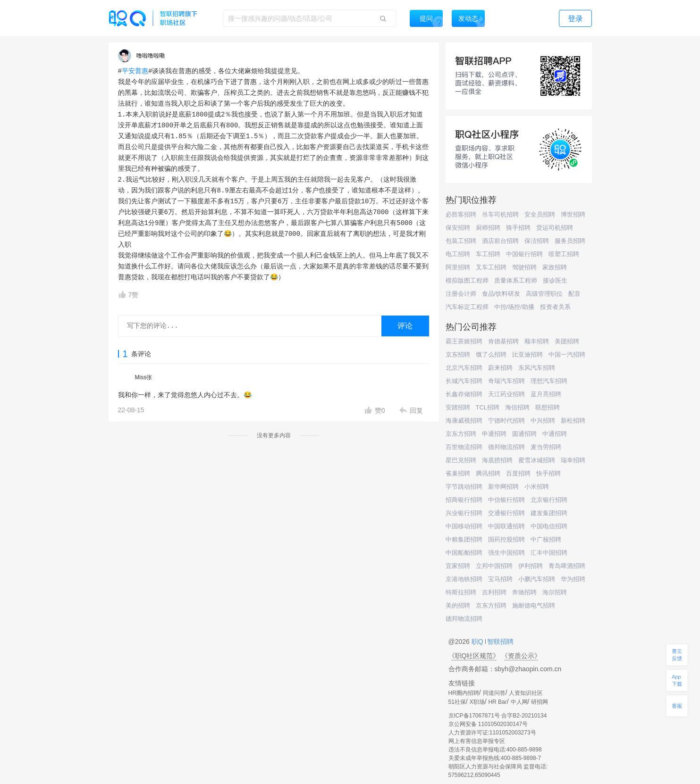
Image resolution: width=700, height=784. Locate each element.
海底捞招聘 (497, 460)
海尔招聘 (555, 592)
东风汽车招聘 (537, 368)
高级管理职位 (544, 294)
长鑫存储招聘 (464, 394)
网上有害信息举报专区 (477, 741)
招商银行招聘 (464, 500)
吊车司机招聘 (500, 214)
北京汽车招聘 (464, 368)
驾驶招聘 (524, 267)
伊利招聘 (531, 566)
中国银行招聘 (524, 254)
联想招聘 (548, 407)
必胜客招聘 (461, 214)
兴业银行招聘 (464, 513)
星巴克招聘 (461, 460)
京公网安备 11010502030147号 (488, 724)
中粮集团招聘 (464, 539)
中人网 (519, 702)
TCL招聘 (488, 407)
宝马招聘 (500, 579)
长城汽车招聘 (464, 381)
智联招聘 (500, 642)
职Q (478, 642)
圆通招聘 (524, 434)
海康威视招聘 (464, 421)
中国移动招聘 (464, 526)
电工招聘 (458, 254)
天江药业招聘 (506, 394)
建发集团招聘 (549, 513)
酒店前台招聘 (500, 241)
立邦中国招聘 (494, 566)
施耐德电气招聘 (534, 605)
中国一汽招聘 (567, 354)
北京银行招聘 (549, 500)
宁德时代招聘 (506, 421)
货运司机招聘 (555, 228)
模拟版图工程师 (467, 280)
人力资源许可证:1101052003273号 (492, 733)
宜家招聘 (458, 566)
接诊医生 (555, 280)
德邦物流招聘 (506, 447)
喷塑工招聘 (564, 254)
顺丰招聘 (537, 341)
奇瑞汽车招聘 (506, 381)
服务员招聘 (570, 241)
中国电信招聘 (549, 526)
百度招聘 (518, 473)
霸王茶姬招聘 (464, 341)
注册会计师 (461, 294)
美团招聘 (567, 341)
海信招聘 (517, 407)
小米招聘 (537, 487)
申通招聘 (494, 434)
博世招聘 (573, 214)
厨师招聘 (488, 228)
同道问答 (494, 693)
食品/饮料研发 (501, 294)
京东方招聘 (461, 434)
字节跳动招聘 (464, 487)
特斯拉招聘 (461, 592)
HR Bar (497, 702)
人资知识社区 (526, 693)
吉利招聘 (494, 592)
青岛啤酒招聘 (567, 566)
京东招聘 (458, 354)
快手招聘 (548, 473)
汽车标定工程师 (467, 307)
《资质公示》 (521, 656)
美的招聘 (458, 605)
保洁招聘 (537, 241)
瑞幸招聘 (573, 460)
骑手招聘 (518, 228)
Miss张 (144, 377)
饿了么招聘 (491, 354)
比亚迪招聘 (527, 354)
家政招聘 (555, 267)
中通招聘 (555, 434)
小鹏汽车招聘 (537, 579)
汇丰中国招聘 (549, 553)
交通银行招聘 (506, 513)
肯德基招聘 (503, 341)
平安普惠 (135, 71)
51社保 (457, 702)
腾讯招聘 (488, 473)
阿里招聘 (458, 267)
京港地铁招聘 (464, 579)
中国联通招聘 (506, 526)
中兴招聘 (543, 421)
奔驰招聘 (524, 592)
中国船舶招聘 (464, 553)
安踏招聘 (458, 407)
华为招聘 (573, 579)
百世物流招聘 (464, 447)
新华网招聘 (503, 487)
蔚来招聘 (500, 368)
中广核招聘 (546, 539)
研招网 (540, 702)
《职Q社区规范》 (474, 656)
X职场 (477, 702)
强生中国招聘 (506, 553)
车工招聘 (488, 254)
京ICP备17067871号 (474, 716)
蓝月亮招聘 (546, 394)
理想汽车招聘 (549, 381)
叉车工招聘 (491, 267)
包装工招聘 (461, 241)
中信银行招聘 (506, 500)
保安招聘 (458, 228)
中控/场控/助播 (514, 307)
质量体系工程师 (516, 280)
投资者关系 (555, 307)
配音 (574, 294)
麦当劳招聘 (546, 447)
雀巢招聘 (458, 473)
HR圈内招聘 (464, 693)
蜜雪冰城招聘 (537, 460)
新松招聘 (573, 421)
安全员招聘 (540, 214)
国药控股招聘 (506, 539)
